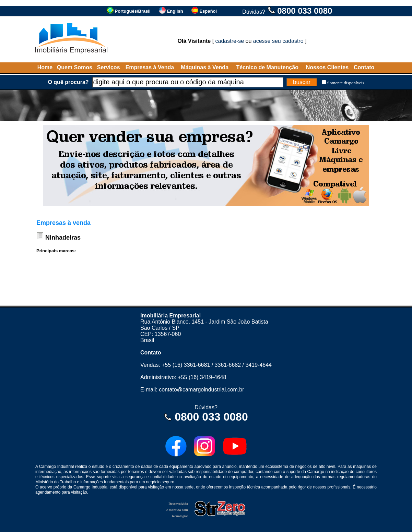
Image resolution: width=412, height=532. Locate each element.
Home (45, 67)
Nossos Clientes (327, 67)
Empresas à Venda (150, 67)
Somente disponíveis (346, 83)
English (175, 11)
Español (208, 11)
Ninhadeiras (63, 238)
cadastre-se (230, 41)
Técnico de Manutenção (267, 67)
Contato (364, 67)
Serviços (109, 67)
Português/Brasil (133, 11)
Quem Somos (75, 67)
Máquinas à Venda (205, 67)
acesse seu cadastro (278, 41)
